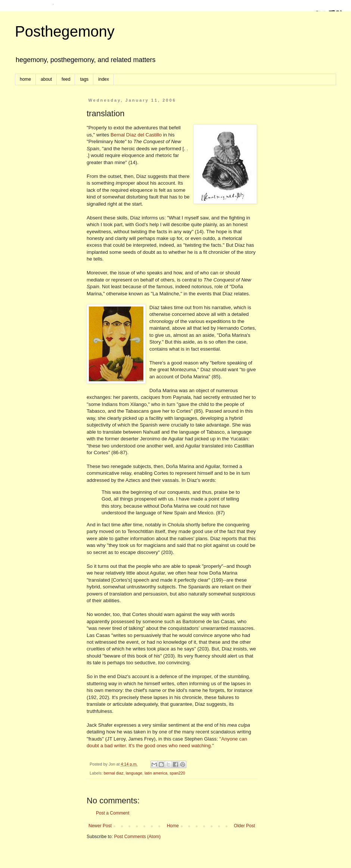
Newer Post (100, 826)
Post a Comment (113, 813)
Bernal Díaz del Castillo (136, 135)
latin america (156, 773)
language (134, 773)
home (25, 79)
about (46, 79)
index (104, 79)
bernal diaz (114, 773)
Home (173, 826)
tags (84, 79)
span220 (177, 773)
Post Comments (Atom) (137, 837)
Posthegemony (65, 31)
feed (66, 79)
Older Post (244, 826)
